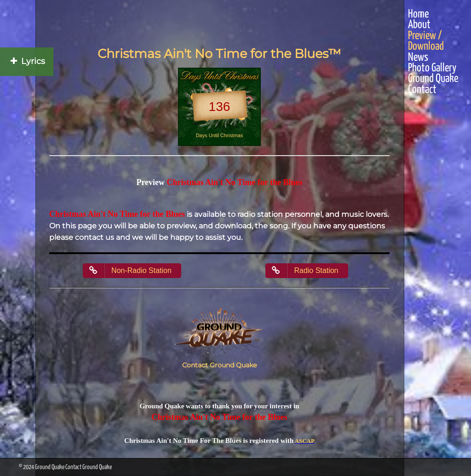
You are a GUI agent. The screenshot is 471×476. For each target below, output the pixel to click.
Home (418, 15)
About (419, 25)
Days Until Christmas (220, 135)
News (418, 58)
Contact (422, 90)
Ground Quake (433, 79)
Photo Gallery (432, 68)
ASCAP (305, 441)
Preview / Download (426, 41)
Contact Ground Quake (219, 365)
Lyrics (27, 61)
